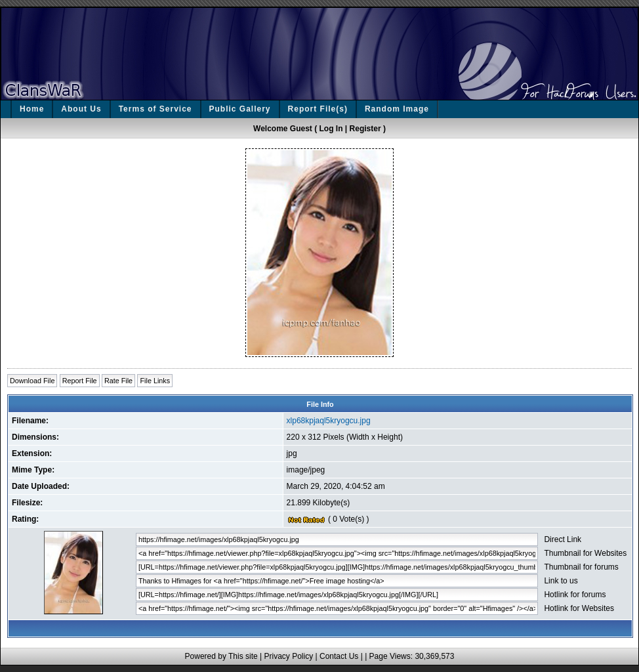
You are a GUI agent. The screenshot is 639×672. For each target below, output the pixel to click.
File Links (155, 381)
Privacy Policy (288, 656)
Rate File (118, 381)
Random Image (397, 109)
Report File (80, 381)
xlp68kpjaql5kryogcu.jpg (329, 421)
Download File (32, 381)
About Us (81, 109)
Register (365, 129)
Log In (331, 129)
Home (32, 109)
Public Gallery (240, 109)
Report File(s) (318, 109)
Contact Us (339, 656)
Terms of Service (155, 109)
